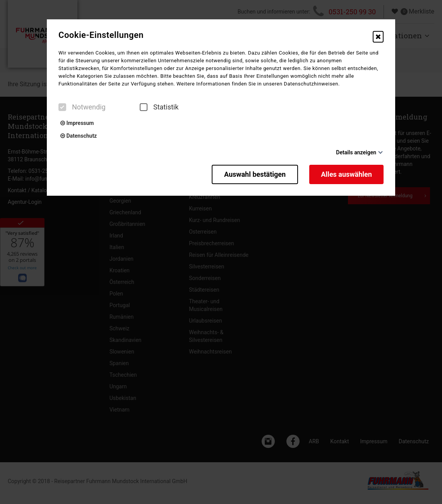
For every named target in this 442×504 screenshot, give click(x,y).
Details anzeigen (356, 152)
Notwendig (82, 107)
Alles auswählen (346, 174)
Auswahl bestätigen (254, 174)
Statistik (159, 107)
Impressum (77, 123)
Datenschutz (79, 136)
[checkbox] (62, 107)
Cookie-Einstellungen (101, 35)
